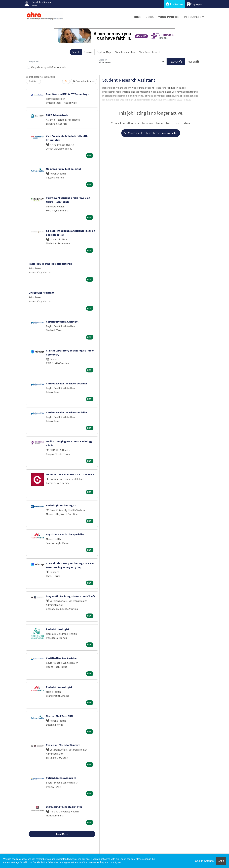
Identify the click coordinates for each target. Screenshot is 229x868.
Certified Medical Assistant (62, 322)
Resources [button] (193, 17)
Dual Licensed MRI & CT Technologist (68, 94)
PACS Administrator (58, 115)
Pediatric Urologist (58, 629)
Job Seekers (174, 4)
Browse (88, 52)
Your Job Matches (125, 52)
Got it (221, 861)
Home (137, 17)
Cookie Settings (204, 861)
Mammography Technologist (63, 169)
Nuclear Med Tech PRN (59, 716)
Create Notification (84, 81)
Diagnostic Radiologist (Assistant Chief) (70, 596)
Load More (62, 834)
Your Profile (169, 17)
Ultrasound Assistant (41, 293)
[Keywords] (62, 62)
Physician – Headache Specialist (65, 534)
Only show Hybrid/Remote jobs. (49, 67)
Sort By (32, 81)
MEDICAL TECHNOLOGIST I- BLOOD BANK (70, 474)
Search (76, 52)
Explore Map (104, 52)
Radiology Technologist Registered (50, 264)
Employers (195, 4)
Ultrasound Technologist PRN (64, 807)
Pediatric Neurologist (59, 687)
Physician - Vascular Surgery (63, 745)
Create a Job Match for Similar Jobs (151, 133)
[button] (193, 62)
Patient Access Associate (61, 778)
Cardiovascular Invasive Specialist (67, 383)
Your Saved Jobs (148, 52)
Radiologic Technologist (61, 505)
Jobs (150, 17)
